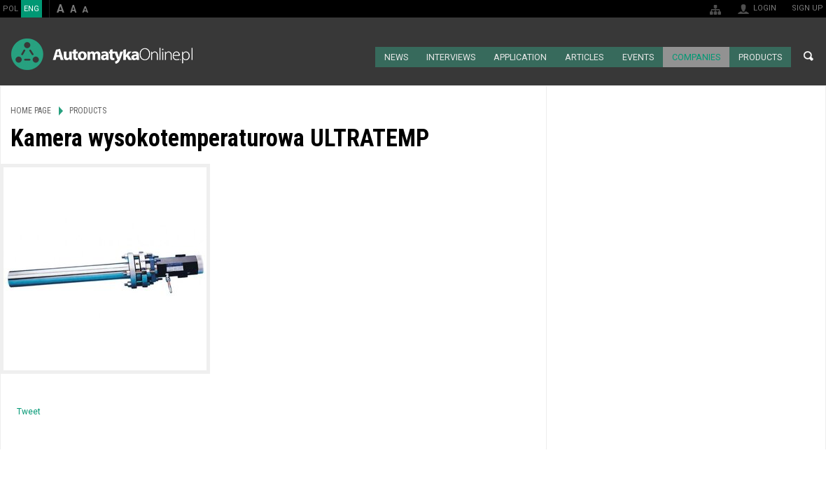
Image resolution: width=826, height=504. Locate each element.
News (394, 56)
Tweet (29, 410)
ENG (31, 9)
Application (519, 56)
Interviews (450, 56)
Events (637, 56)
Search (808, 56)
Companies (695, 56)
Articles (583, 56)
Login (765, 8)
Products (759, 56)
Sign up (807, 8)
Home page (358, 56)
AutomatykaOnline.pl (102, 54)
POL (10, 9)
